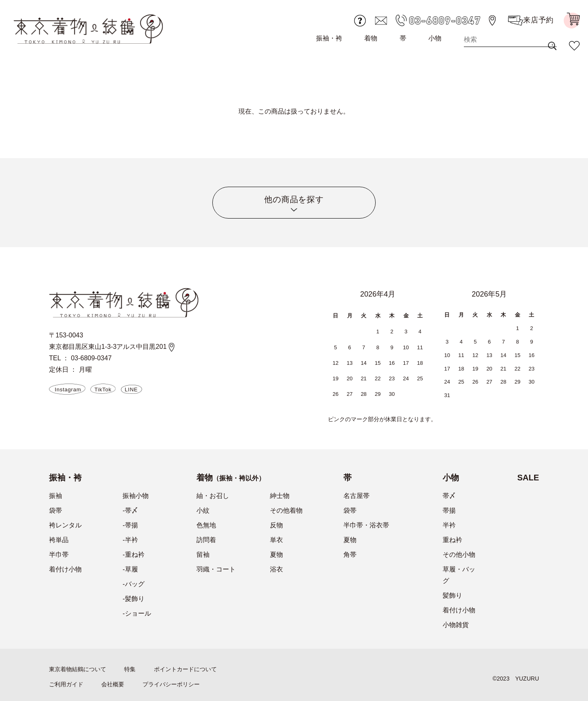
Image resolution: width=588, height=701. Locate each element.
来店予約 (531, 21)
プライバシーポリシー (171, 684)
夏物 (276, 555)
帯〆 (449, 496)
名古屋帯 (356, 496)
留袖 (203, 555)
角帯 (350, 555)
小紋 (203, 510)
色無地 (206, 525)
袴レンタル (65, 525)
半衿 (449, 525)
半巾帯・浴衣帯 (366, 525)
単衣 (276, 540)
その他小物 (459, 555)
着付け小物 (65, 569)
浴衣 (276, 569)
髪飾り (452, 595)
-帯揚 (130, 525)
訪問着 (206, 540)
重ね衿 (452, 540)
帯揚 (449, 510)
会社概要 (113, 684)
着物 (371, 38)
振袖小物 (136, 496)
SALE (528, 478)
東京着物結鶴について (78, 669)
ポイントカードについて (185, 669)
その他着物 (286, 510)
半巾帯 (59, 555)
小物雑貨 (456, 625)
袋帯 (56, 510)
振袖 (56, 496)
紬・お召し (213, 496)
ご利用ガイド (66, 684)
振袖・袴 (329, 38)
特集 (130, 669)
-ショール (137, 613)
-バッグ (133, 584)
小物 (435, 38)
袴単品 (59, 540)
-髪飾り (133, 599)
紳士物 (280, 496)
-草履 (130, 569)
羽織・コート (216, 569)
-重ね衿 (133, 555)
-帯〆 (130, 510)
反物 (276, 525)
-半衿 (130, 540)
